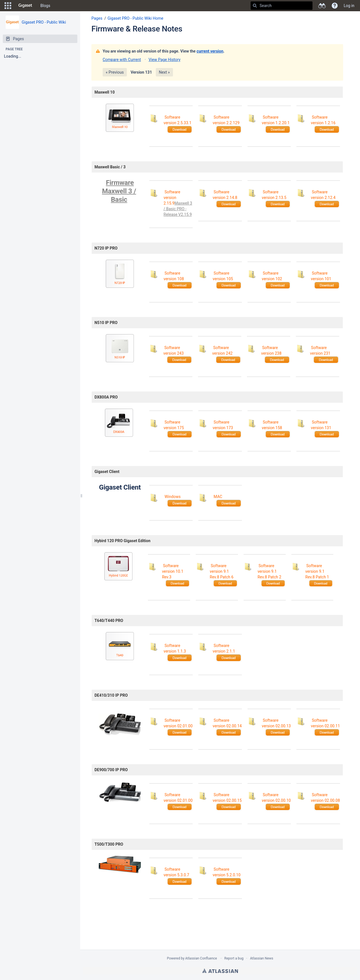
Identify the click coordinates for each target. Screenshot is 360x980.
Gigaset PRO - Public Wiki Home (135, 18)
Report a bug (234, 958)
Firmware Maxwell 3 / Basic (119, 191)
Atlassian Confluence (201, 958)
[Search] (255, 6)
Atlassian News (262, 958)
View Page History (164, 60)
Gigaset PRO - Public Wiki (44, 22)
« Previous (115, 72)
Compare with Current (122, 60)
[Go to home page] (25, 6)
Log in (349, 6)
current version (210, 51)
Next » (164, 72)
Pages (97, 18)
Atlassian (220, 971)
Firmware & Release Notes (137, 29)
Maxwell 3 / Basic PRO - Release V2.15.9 (178, 209)
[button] (8, 6)
